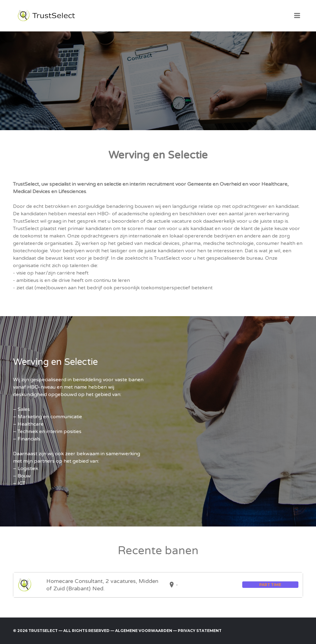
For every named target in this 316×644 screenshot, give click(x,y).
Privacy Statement (200, 631)
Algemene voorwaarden (144, 631)
